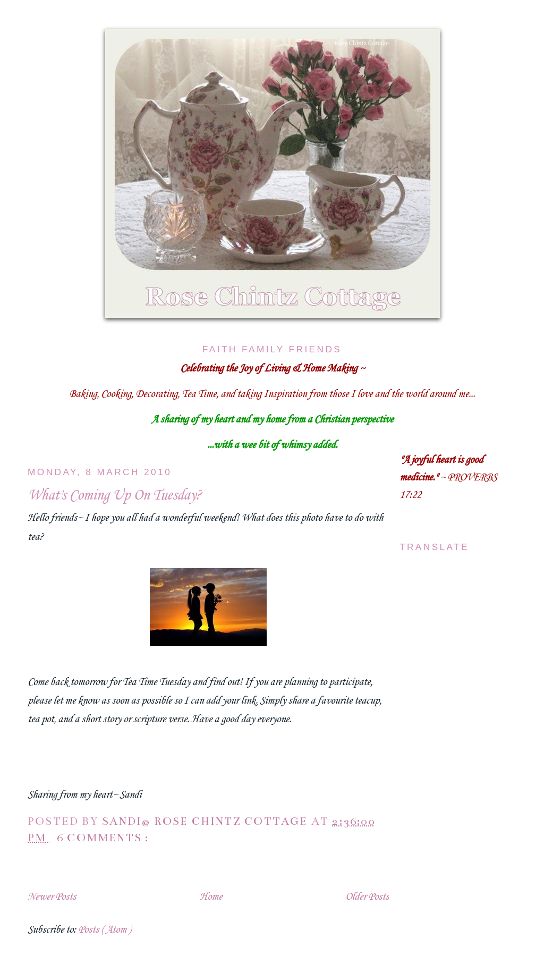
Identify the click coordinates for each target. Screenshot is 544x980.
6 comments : (105, 838)
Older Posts (367, 897)
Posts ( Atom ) (104, 930)
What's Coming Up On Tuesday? (114, 496)
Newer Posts (52, 897)
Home (211, 897)
